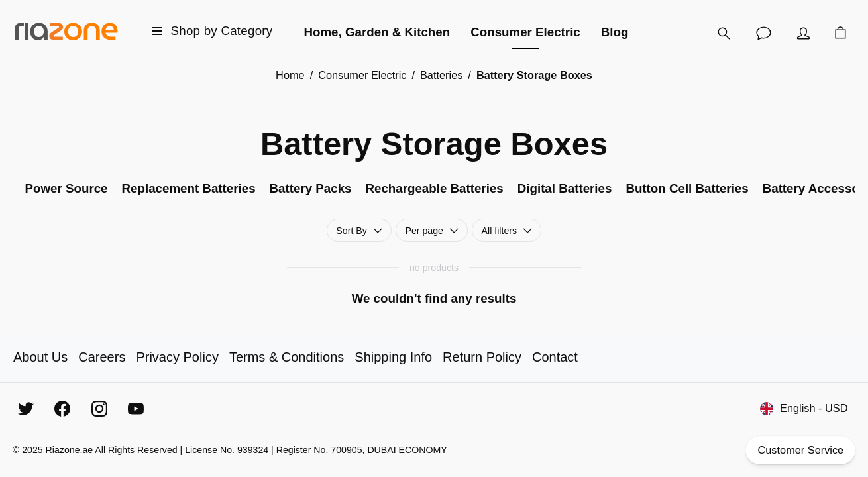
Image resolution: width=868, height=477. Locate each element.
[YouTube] (136, 409)
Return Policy (482, 357)
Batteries (441, 75)
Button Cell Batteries (687, 188)
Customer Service (800, 450)
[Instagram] (99, 409)
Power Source (67, 188)
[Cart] (840, 33)
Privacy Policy (177, 357)
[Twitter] (26, 409)
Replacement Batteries (189, 188)
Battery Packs (311, 188)
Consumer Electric (362, 75)
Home (290, 75)
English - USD (804, 408)
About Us (40, 357)
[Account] (803, 33)
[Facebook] (62, 409)
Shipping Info (393, 357)
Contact (555, 357)
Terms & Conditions (287, 357)
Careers (102, 357)
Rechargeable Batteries (434, 188)
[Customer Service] (763, 33)
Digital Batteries (565, 188)
